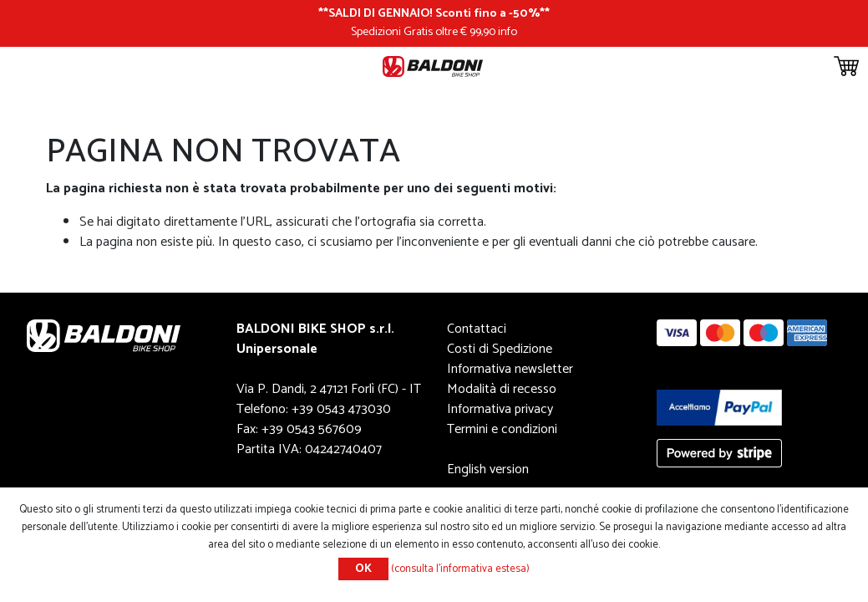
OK (363, 569)
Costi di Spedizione (500, 349)
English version (488, 469)
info (508, 32)
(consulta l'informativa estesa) (460, 569)
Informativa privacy (500, 409)
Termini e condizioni (502, 429)
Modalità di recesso (502, 389)
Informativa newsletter (510, 369)
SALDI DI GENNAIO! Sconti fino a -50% (434, 13)
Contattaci (477, 329)
